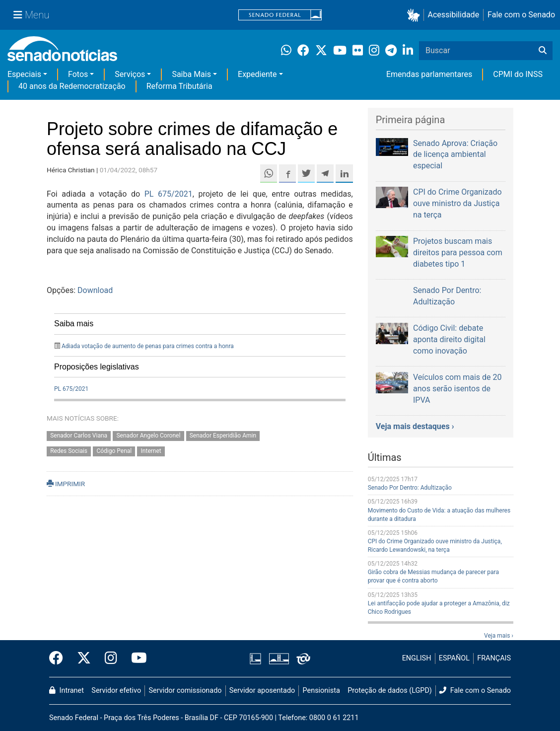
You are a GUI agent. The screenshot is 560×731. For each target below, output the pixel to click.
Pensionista (321, 691)
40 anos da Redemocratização (72, 86)
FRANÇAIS (494, 658)
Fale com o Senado (521, 15)
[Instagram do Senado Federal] (111, 658)
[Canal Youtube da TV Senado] (136, 658)
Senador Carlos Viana (79, 436)
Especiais (24, 74)
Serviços (130, 74)
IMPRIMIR (66, 484)
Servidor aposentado (262, 691)
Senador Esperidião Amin (223, 436)
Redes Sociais (69, 451)
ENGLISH (417, 658)
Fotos (78, 74)
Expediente (257, 74)
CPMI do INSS (518, 74)
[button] (415, 15)
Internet (151, 451)
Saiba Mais (191, 74)
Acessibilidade (454, 15)
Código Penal (114, 451)
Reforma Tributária (179, 86)
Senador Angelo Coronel (148, 436)
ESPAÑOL (454, 658)
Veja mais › (499, 636)
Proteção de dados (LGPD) (390, 691)
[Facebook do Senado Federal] (60, 658)
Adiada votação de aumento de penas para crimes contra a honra (148, 346)
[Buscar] (543, 51)
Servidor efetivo (116, 691)
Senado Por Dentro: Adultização (410, 488)
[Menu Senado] (31, 15)
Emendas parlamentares (429, 74)
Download (95, 290)
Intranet (67, 691)
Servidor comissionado (185, 691)
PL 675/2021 (169, 194)
